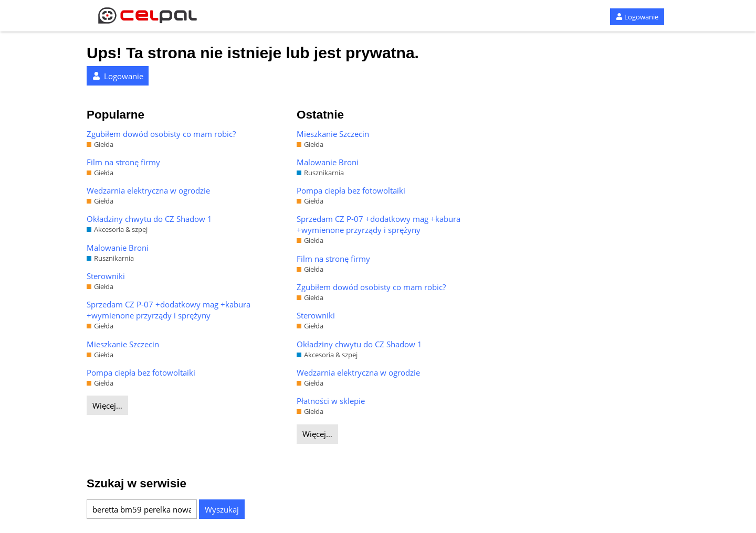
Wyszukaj (222, 509)
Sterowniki (106, 276)
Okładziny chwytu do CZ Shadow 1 (149, 219)
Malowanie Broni (118, 248)
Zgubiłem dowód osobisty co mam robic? (161, 134)
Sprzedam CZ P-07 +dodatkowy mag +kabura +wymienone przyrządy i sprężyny (169, 310)
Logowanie (637, 17)
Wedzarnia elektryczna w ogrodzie (148, 190)
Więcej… (107, 406)
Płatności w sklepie (331, 401)
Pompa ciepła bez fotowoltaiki (141, 372)
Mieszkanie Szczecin (123, 344)
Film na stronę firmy (123, 162)
